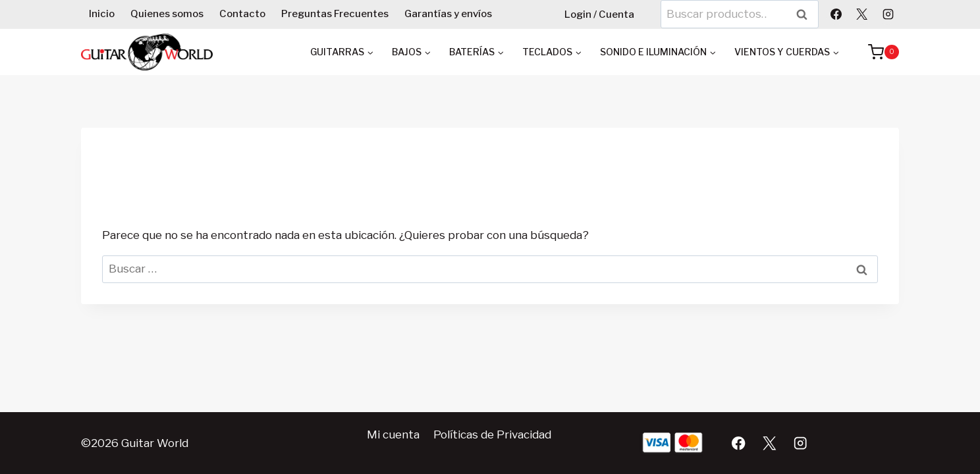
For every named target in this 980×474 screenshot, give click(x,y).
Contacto (242, 14)
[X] (862, 14)
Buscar (806, 14)
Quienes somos (167, 14)
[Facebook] (836, 14)
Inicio (102, 14)
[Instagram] (888, 14)
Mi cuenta (393, 434)
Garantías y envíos (448, 14)
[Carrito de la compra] (877, 52)
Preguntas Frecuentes (335, 14)
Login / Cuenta (599, 14)
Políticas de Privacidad (492, 434)
